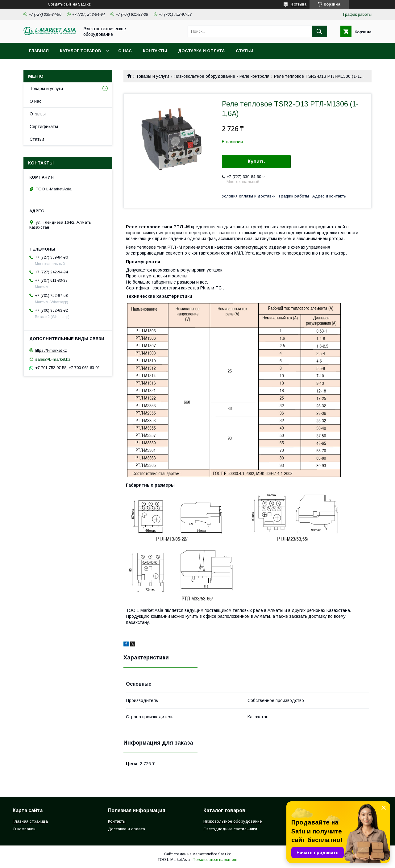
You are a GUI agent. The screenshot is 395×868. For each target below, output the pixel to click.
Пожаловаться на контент (215, 860)
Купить (256, 162)
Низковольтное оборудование (204, 76)
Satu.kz (225, 854)
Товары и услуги (152, 76)
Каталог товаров (80, 51)
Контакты (155, 51)
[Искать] (319, 31)
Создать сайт (60, 4)
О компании (24, 829)
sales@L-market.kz (53, 359)
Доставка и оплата (201, 51)
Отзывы (38, 114)
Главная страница (30, 821)
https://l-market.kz (51, 350)
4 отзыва (299, 4)
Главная (39, 51)
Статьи (245, 51)
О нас (125, 51)
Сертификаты (44, 127)
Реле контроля (254, 76)
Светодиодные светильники (230, 829)
